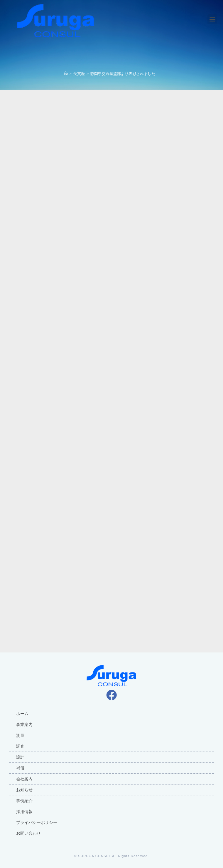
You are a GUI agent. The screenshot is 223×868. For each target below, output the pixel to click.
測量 (20, 735)
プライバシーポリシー (37, 822)
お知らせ (24, 790)
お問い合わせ (28, 833)
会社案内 (24, 779)
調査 (20, 746)
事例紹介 (24, 801)
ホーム (22, 714)
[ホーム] (66, 74)
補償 (20, 768)
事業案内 (24, 725)
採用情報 (24, 812)
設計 (20, 757)
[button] (212, 19)
